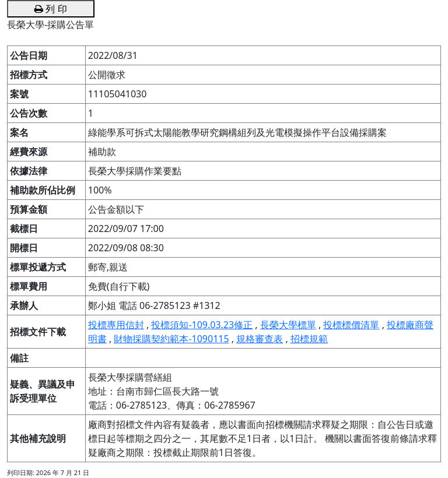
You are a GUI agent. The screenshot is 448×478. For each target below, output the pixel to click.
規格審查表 (260, 339)
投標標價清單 (351, 325)
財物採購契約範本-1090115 (171, 339)
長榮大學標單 (288, 325)
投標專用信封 (116, 325)
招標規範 (309, 339)
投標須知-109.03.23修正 (202, 325)
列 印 (50, 9)
